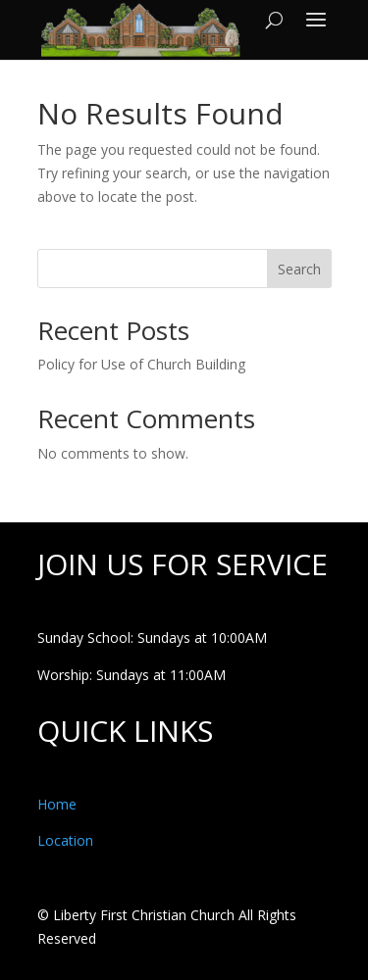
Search (299, 269)
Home (57, 804)
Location (65, 840)
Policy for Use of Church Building (141, 364)
